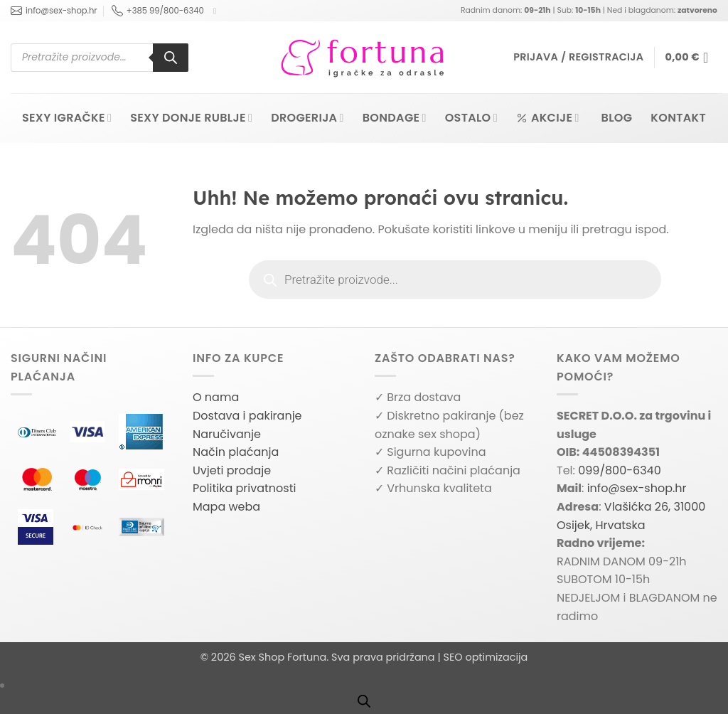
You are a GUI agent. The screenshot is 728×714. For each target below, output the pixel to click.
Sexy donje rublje (191, 118)
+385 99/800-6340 (158, 11)
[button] (578, 57)
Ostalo (471, 118)
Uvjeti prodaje (232, 470)
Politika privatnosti (244, 488)
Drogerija (307, 118)
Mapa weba (226, 507)
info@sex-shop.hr (54, 11)
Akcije (548, 118)
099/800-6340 (620, 470)
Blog (617, 118)
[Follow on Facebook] (217, 11)
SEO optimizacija (485, 657)
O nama (216, 397)
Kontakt (678, 118)
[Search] (171, 58)
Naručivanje (227, 434)
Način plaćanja (236, 452)
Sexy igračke (67, 118)
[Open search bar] (364, 701)
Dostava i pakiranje (247, 416)
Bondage (395, 118)
